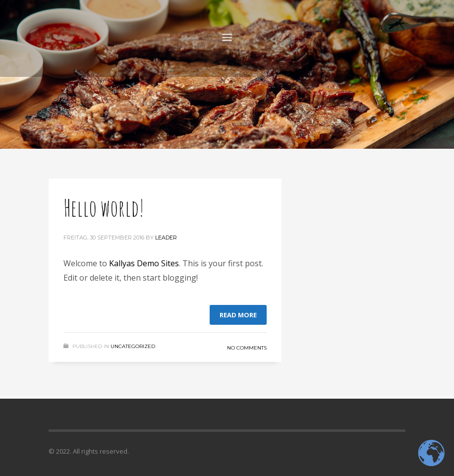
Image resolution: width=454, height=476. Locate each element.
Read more (238, 315)
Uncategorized (133, 346)
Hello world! (104, 207)
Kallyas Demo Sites (144, 263)
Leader (166, 238)
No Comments (247, 348)
